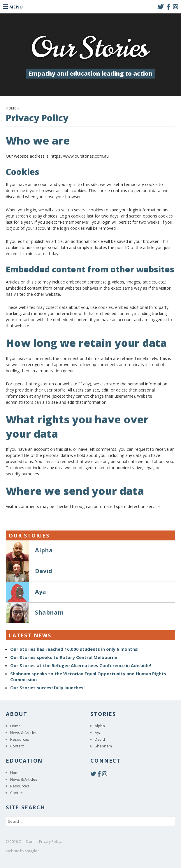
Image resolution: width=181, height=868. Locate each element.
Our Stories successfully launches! (47, 688)
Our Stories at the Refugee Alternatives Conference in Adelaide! (81, 665)
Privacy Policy (50, 842)
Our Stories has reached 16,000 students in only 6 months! (74, 649)
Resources (20, 739)
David (100, 739)
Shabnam (103, 746)
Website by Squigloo (23, 851)
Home (11, 108)
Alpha (100, 726)
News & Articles (24, 733)
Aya (98, 733)
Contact (17, 746)
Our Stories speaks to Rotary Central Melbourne (64, 657)
